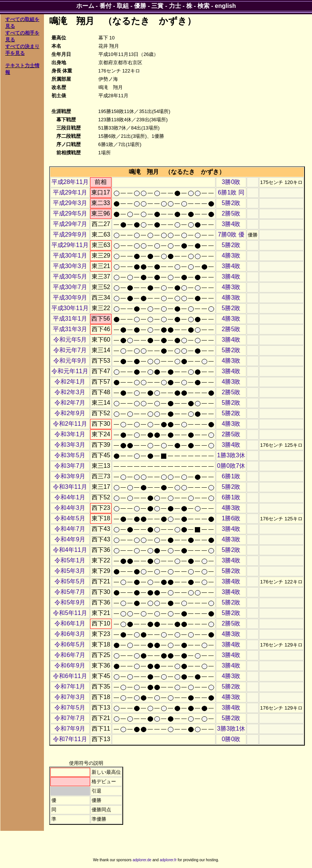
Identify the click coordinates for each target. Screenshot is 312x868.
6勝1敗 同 (231, 192)
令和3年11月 (70, 487)
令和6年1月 (70, 623)
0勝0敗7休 (231, 466)
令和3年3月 (70, 445)
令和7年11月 (70, 739)
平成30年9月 (70, 298)
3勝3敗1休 (231, 729)
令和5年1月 (70, 560)
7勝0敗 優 (231, 234)
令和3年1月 (70, 434)
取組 (123, 6)
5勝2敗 (231, 203)
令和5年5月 (70, 581)
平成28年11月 (70, 182)
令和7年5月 (70, 708)
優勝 (140, 6)
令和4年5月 (70, 518)
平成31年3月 (70, 329)
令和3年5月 (70, 455)
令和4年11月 (70, 550)
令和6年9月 (70, 665)
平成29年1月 (70, 192)
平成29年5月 (70, 213)
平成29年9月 (70, 234)
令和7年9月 (70, 729)
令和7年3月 (70, 697)
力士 (175, 6)
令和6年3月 (70, 634)
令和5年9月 (70, 602)
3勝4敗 (231, 224)
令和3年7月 (70, 466)
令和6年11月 (70, 676)
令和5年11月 (70, 613)
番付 (106, 6)
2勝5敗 (231, 213)
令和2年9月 (70, 413)
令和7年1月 (70, 686)
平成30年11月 (70, 308)
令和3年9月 (70, 476)
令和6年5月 (70, 644)
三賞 (157, 6)
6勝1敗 (231, 476)
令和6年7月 (70, 655)
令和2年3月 (70, 392)
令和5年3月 (70, 571)
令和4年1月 (70, 497)
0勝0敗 (231, 739)
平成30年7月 (70, 287)
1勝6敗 (231, 518)
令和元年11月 (70, 371)
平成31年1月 (70, 319)
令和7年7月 (70, 718)
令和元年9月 (70, 361)
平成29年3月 (70, 203)
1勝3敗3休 (231, 455)
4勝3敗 (231, 255)
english (225, 6)
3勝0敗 (231, 182)
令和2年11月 (70, 424)
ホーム (85, 6)
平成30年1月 (70, 255)
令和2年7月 (70, 403)
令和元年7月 (70, 350)
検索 (203, 6)
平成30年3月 (70, 266)
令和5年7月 (70, 592)
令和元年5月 (70, 340)
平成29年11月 (70, 245)
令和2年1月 (70, 382)
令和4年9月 (70, 539)
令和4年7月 (70, 529)
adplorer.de (142, 860)
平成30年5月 (70, 277)
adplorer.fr (168, 860)
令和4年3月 (70, 508)
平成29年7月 (70, 224)
